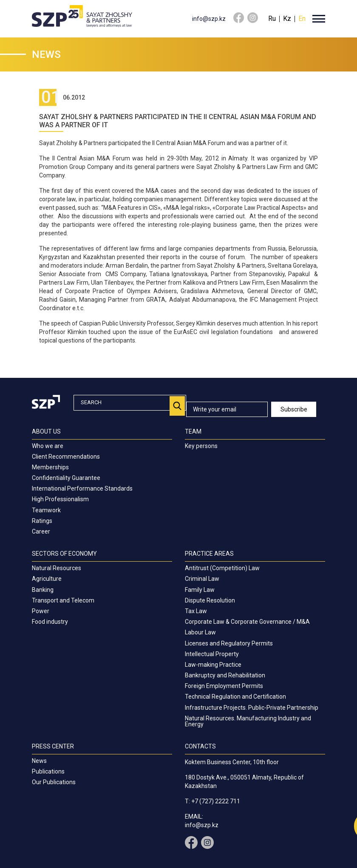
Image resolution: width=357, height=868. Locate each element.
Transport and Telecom (63, 600)
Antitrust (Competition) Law (222, 568)
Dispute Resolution (210, 600)
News (39, 761)
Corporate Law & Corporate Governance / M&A (247, 622)
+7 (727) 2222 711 (216, 801)
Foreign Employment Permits (224, 686)
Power (41, 611)
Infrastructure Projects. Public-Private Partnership (252, 708)
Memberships (50, 467)
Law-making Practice (213, 665)
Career (41, 531)
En (302, 19)
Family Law (200, 590)
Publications (48, 771)
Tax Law (196, 611)
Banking (43, 590)
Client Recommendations (66, 457)
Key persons (201, 446)
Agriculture (47, 579)
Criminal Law (202, 579)
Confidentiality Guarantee (66, 478)
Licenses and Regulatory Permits (229, 643)
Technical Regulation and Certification (235, 697)
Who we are (48, 446)
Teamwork (46, 510)
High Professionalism (60, 499)
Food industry (50, 622)
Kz (287, 19)
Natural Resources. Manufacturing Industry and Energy (248, 721)
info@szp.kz (209, 19)
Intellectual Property (212, 654)
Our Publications (54, 782)
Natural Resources (57, 568)
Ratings (42, 521)
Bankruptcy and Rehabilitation (225, 675)
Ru (272, 19)
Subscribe (294, 409)
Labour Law (200, 632)
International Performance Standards (82, 488)
